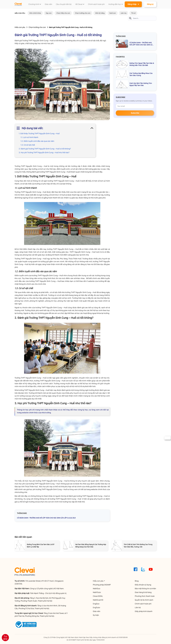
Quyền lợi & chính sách (144, 600)
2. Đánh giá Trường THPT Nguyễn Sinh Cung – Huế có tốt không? (45, 149)
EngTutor (97, 607)
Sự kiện (96, 615)
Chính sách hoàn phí (143, 604)
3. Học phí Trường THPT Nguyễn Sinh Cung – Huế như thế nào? (44, 152)
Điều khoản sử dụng (143, 585)
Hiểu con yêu (20, 27)
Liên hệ (138, 607)
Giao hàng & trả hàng (144, 592)
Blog (137, 581)
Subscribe (135, 113)
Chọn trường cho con (83, 13)
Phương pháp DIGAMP (102, 585)
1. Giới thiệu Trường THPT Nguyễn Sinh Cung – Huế (39, 133)
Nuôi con (113, 13)
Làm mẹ (123, 13)
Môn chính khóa (35, 13)
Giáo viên (97, 611)
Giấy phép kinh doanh (144, 611)
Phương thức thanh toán (145, 596)
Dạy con (49, 13)
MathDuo (97, 589)
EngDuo (96, 604)
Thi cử (133, 13)
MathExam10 (98, 600)
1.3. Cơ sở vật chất (28, 145)
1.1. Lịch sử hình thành (29, 137)
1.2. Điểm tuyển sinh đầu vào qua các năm (37, 141)
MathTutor (97, 592)
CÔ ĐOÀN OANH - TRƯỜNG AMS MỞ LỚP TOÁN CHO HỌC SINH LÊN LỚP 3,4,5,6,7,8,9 (46, 518)
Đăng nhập (133, 4)
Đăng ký (150, 4)
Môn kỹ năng (100, 13)
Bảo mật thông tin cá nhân (146, 589)
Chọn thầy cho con (63, 13)
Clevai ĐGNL (98, 596)
